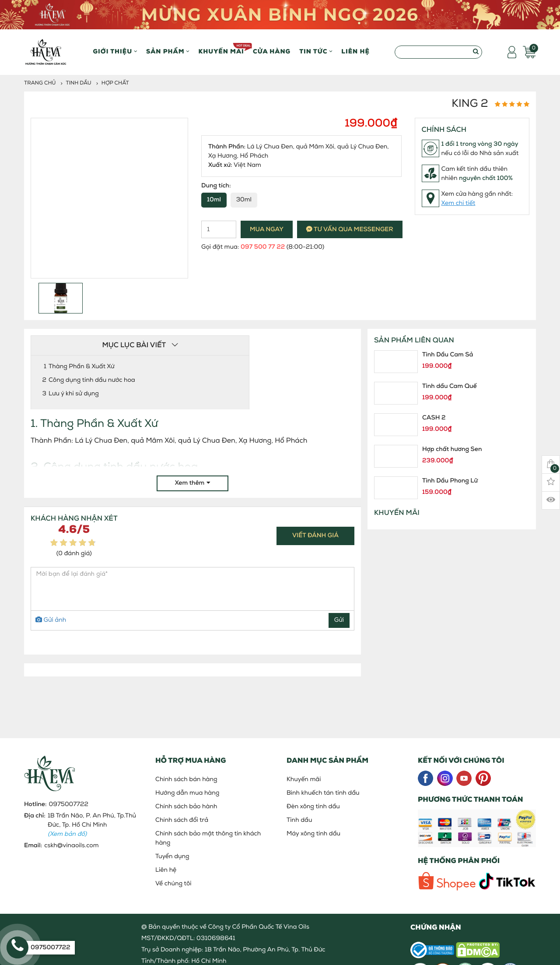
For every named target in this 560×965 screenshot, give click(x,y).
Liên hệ (355, 52)
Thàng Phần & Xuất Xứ (82, 367)
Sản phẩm (168, 52)
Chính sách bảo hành (186, 807)
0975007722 (69, 805)
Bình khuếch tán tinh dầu (323, 793)
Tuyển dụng (172, 857)
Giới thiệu (115, 52)
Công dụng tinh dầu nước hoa (92, 380)
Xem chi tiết (458, 203)
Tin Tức (316, 52)
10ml (214, 200)
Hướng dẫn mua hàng (187, 793)
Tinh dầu (79, 83)
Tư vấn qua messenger (350, 230)
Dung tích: (216, 186)
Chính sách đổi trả (182, 820)
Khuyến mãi (221, 49)
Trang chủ (40, 83)
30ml (244, 200)
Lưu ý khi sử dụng (74, 394)
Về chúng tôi (173, 884)
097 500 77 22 (263, 247)
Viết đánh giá (315, 536)
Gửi (339, 620)
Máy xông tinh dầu (313, 834)
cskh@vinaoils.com (71, 846)
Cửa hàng (272, 52)
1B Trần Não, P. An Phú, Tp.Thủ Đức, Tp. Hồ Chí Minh (92, 825)
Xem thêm (193, 483)
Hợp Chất (115, 83)
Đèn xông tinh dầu (313, 807)
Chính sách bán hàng (186, 780)
